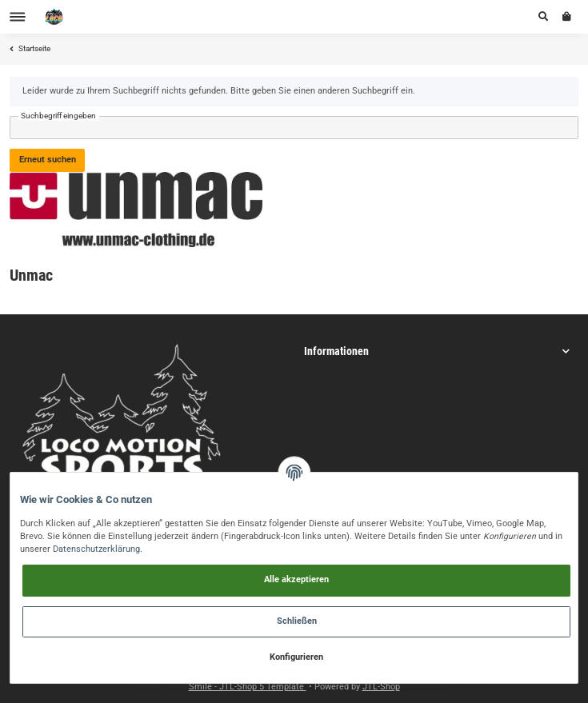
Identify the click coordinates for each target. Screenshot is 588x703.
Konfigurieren (296, 657)
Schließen (297, 621)
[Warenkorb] (567, 17)
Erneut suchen (48, 160)
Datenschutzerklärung (96, 549)
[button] (543, 17)
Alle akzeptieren (296, 579)
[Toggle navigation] (18, 17)
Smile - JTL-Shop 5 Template (248, 687)
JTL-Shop (381, 687)
